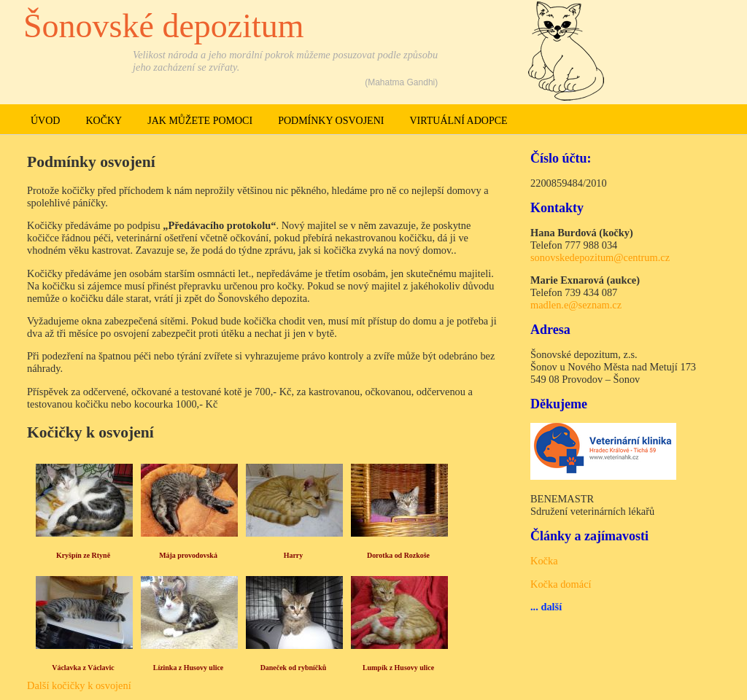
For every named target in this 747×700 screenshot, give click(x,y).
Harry (294, 555)
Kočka (544, 561)
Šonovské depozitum (164, 26)
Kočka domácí (561, 584)
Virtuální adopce (458, 121)
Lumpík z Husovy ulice (398, 668)
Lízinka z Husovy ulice (189, 668)
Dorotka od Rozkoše (398, 555)
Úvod (45, 121)
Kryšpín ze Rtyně (83, 555)
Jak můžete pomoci (200, 121)
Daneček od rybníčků (294, 668)
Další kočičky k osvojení (79, 685)
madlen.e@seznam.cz (576, 305)
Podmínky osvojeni (331, 121)
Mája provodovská (188, 555)
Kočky (104, 121)
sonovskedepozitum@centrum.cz (600, 257)
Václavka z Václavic (83, 668)
